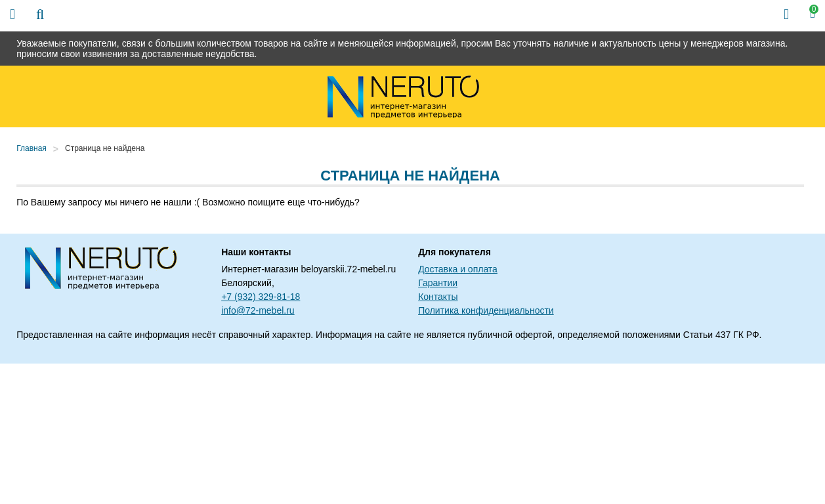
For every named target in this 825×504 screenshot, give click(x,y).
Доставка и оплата (458, 269)
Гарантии (438, 283)
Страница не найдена (105, 148)
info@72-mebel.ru (258, 310)
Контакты (438, 297)
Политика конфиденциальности (486, 310)
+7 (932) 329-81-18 (261, 297)
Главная (32, 148)
